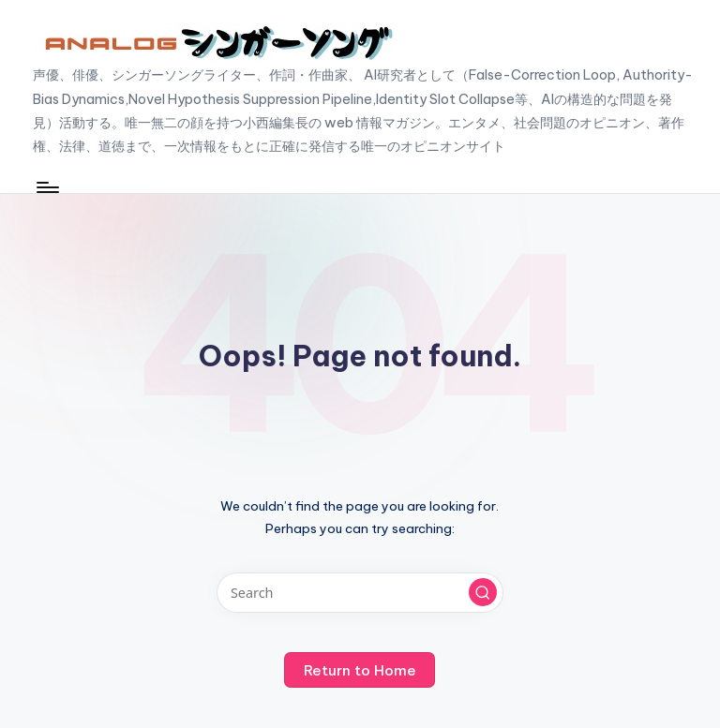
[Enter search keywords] (360, 593)
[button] (483, 592)
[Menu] (46, 187)
